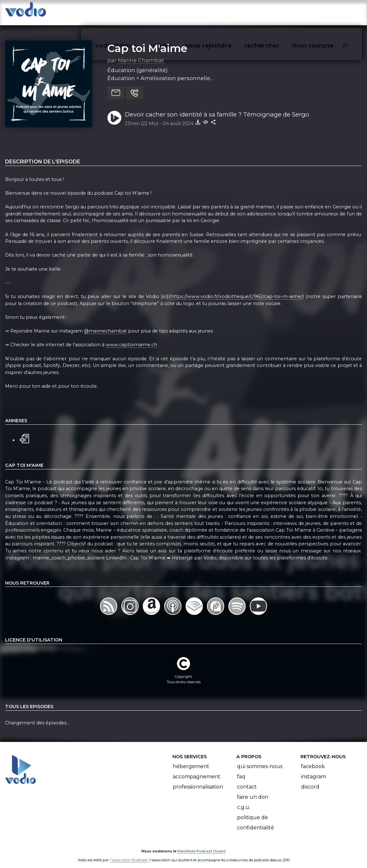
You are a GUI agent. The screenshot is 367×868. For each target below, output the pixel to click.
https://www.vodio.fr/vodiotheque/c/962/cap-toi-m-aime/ (236, 290)
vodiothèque (131, 11)
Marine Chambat (141, 54)
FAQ (241, 770)
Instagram (313, 770)
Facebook (313, 760)
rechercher (273, 11)
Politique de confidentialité (256, 816)
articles (175, 11)
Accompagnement (197, 770)
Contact (247, 780)
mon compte (323, 11)
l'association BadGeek (129, 854)
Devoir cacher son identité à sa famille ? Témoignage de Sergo (217, 108)
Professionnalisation (198, 780)
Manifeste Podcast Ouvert (201, 845)
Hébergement (191, 760)
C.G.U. (244, 801)
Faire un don (253, 791)
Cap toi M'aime (147, 42)
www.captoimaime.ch (131, 339)
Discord (310, 780)
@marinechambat (105, 325)
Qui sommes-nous (260, 760)
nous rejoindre (221, 11)
